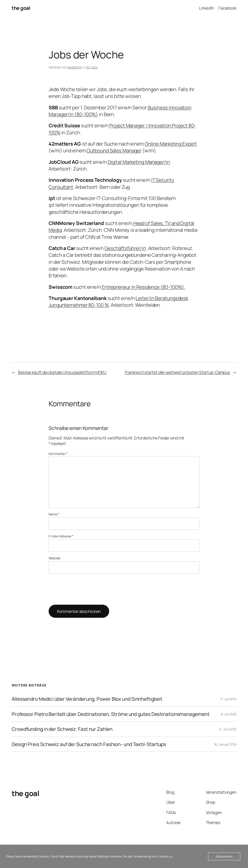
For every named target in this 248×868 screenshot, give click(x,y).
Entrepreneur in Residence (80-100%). (143, 287)
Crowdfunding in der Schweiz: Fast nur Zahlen (62, 729)
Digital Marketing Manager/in (139, 162)
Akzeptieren (224, 856)
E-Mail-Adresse (61, 536)
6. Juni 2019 (228, 729)
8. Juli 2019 (229, 714)
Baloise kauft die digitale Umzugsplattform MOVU (62, 372)
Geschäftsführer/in (125, 248)
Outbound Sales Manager (114, 150)
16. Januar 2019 (225, 744)
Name (54, 514)
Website (54, 558)
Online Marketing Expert (171, 144)
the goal (21, 8)
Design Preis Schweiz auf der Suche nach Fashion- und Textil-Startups (89, 744)
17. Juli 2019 (228, 699)
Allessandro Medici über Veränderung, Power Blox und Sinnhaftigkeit (87, 699)
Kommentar (58, 454)
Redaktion (75, 67)
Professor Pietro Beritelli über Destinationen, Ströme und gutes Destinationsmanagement (110, 714)
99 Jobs (92, 67)
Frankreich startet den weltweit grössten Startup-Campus (178, 372)
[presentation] (84, 589)
